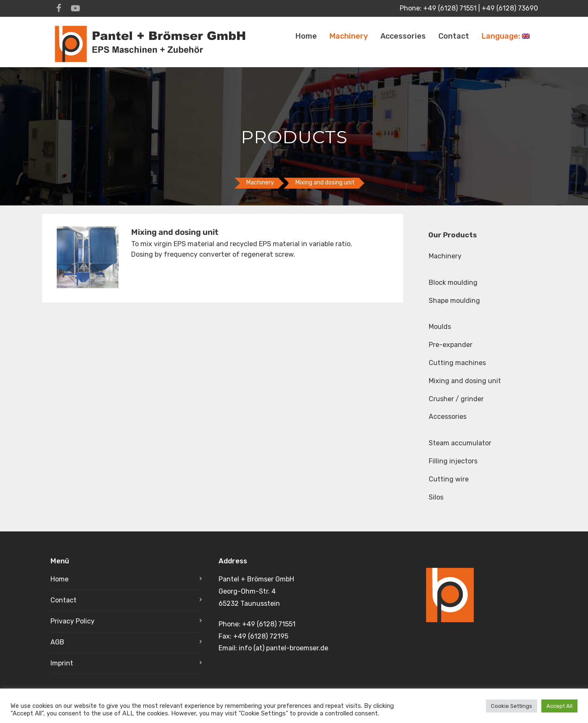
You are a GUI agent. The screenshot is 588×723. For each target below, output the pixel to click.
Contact (454, 36)
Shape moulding (454, 301)
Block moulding (453, 283)
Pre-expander (451, 345)
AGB (57, 642)
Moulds (440, 327)
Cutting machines (457, 363)
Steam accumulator (460, 443)
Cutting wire (449, 479)
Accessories (403, 36)
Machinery (349, 36)
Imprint (62, 663)
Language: (506, 36)
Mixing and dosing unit (465, 381)
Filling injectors (453, 461)
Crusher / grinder (456, 399)
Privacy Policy (73, 621)
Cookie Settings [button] (512, 706)
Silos (436, 497)
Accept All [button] (559, 706)
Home (306, 36)
